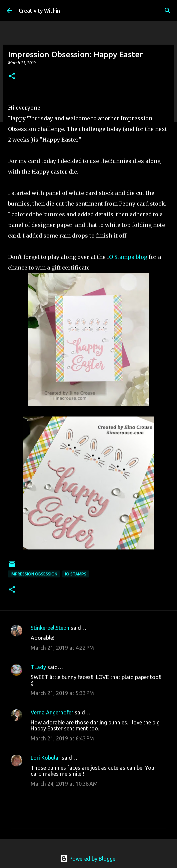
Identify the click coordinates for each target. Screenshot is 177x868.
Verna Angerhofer (52, 712)
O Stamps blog (129, 257)
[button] (12, 76)
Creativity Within (39, 11)
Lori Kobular (45, 758)
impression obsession (34, 574)
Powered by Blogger (89, 859)
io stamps (76, 574)
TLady (38, 667)
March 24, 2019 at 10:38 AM (64, 784)
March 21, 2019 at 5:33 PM (62, 693)
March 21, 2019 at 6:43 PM (62, 738)
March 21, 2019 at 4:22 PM (62, 648)
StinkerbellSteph (50, 628)
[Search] (168, 11)
